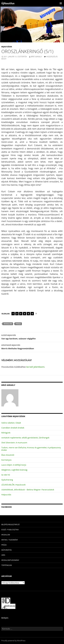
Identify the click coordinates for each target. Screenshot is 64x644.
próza (18, 324)
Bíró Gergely (36, 57)
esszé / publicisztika (10, 530)
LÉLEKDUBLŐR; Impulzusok (13, 485)
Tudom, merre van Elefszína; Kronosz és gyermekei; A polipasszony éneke (31, 449)
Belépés (5, 618)
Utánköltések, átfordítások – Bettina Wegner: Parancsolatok (28, 490)
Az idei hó (6, 475)
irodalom (8, 324)
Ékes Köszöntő (8, 455)
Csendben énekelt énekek (13, 428)
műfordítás (6, 550)
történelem (7, 565)
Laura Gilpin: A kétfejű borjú (14, 465)
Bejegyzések (7, 47)
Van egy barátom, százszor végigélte (32, 337)
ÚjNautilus (8, 3)
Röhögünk (6, 433)
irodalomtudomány (10, 560)
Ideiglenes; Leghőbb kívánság (14, 470)
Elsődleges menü (61, 3)
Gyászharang (7, 480)
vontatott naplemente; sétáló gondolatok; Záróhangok (25, 438)
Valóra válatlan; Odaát (11, 423)
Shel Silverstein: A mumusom (14, 443)
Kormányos (6, 460)
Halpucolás (6, 495)
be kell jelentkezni (35, 367)
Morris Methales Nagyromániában (32, 347)
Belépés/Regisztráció (11, 525)
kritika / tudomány (10, 540)
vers (3, 555)
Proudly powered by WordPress (13, 641)
